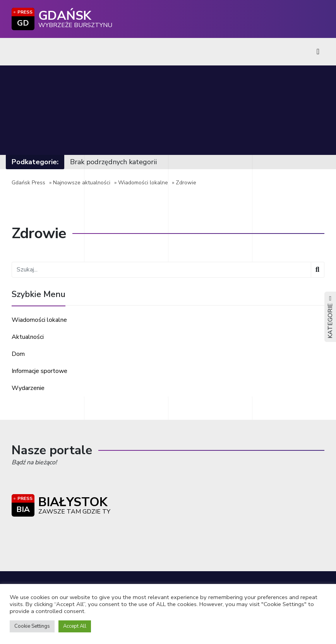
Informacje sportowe (39, 371)
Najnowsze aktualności (82, 183)
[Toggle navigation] (318, 52)
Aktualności (28, 337)
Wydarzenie (28, 388)
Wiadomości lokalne (143, 183)
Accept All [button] (75, 626)
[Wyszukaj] (318, 270)
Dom (18, 354)
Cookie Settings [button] (32, 626)
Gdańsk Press (28, 183)
